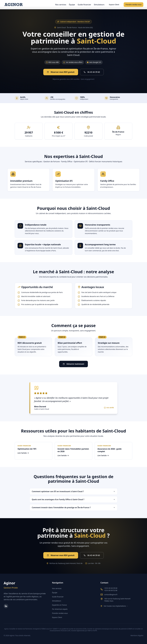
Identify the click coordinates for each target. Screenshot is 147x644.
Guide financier (84, 5)
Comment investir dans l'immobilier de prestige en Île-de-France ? (73, 507)
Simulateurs (99, 5)
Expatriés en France (59, 605)
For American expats (60, 609)
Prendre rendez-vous (134, 5)
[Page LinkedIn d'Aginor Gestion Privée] (6, 606)
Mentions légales (137, 635)
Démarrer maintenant (73, 364)
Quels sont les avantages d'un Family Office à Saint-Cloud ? (73, 499)
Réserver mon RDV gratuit (61, 72)
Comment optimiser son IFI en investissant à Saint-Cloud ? (73, 491)
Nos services (61, 5)
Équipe (72, 5)
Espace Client (114, 5)
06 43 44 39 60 (92, 72)
